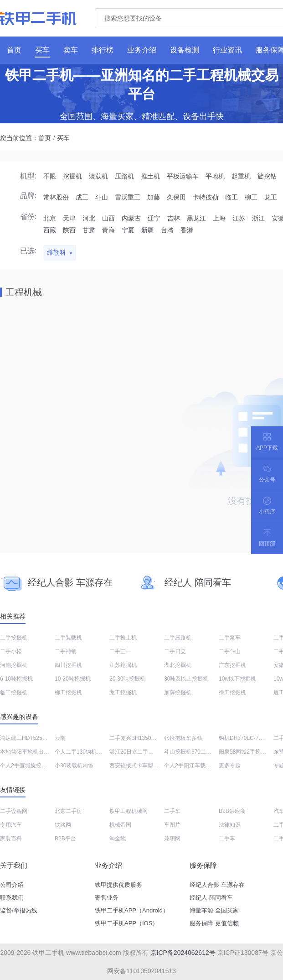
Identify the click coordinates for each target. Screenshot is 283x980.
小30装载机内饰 (74, 765)
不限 (50, 176)
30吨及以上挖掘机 (186, 679)
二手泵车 (230, 638)
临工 (232, 197)
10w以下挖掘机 (237, 679)
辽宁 (154, 218)
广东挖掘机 (232, 665)
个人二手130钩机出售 (81, 752)
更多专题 (230, 765)
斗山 (102, 197)
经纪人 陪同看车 (211, 898)
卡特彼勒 (206, 197)
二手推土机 (123, 638)
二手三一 (120, 651)
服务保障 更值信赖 (214, 923)
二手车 (172, 811)
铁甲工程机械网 (129, 811)
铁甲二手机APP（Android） (132, 910)
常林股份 (56, 197)
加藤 (154, 197)
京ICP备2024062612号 (183, 953)
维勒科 (57, 252)
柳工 (251, 197)
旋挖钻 (267, 176)
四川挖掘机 (68, 665)
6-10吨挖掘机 (16, 679)
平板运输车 (183, 176)
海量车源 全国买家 (214, 910)
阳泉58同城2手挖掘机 (245, 752)
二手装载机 (68, 638)
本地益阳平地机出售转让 (30, 752)
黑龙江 (196, 218)
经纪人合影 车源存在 (217, 885)
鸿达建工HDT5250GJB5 (29, 738)
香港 (187, 230)
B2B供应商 (232, 811)
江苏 (239, 218)
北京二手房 (68, 811)
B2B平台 (65, 839)
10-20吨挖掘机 (73, 679)
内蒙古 (131, 218)
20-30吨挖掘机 (127, 679)
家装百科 (11, 839)
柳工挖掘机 (68, 692)
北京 (50, 218)
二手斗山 (230, 651)
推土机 (150, 176)
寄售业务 (107, 898)
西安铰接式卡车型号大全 (139, 765)
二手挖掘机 (14, 638)
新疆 (148, 230)
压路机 (124, 176)
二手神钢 (66, 651)
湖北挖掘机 (178, 665)
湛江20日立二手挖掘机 (137, 752)
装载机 (98, 176)
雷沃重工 (128, 197)
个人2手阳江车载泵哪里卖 (196, 765)
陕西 (69, 230)
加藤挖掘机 (178, 692)
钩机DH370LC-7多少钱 (247, 738)
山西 (108, 218)
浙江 (258, 218)
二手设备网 (14, 811)
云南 (60, 738)
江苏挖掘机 (123, 665)
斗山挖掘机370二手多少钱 (196, 752)
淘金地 (118, 839)
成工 (82, 197)
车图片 (172, 825)
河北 (89, 218)
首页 (45, 138)
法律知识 (230, 825)
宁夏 (128, 230)
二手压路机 (178, 638)
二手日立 (175, 651)
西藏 (50, 230)
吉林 (174, 218)
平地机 (215, 176)
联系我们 (12, 898)
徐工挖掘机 (232, 692)
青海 (108, 230)
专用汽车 (11, 825)
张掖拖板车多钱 (183, 738)
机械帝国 (120, 825)
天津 (69, 218)
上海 (219, 218)
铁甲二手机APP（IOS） (126, 923)
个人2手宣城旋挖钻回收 (29, 765)
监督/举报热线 (19, 910)
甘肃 (89, 230)
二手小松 (11, 651)
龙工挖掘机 (123, 692)
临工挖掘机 (14, 692)
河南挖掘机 (14, 665)
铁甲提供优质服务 (118, 885)
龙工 (271, 197)
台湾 (167, 230)
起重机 (241, 176)
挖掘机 (72, 176)
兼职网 (172, 839)
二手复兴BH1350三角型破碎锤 (147, 738)
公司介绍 (12, 885)
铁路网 (63, 825)
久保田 (176, 197)
